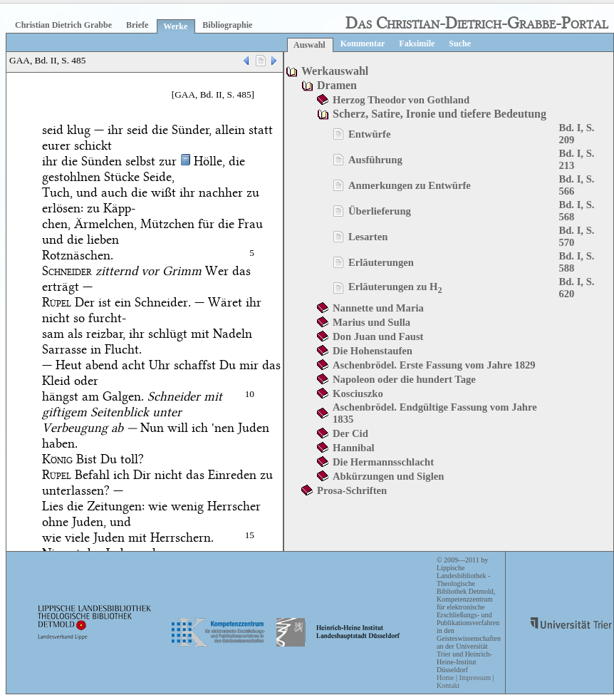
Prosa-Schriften (352, 490)
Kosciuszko (358, 393)
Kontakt (448, 685)
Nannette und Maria (378, 308)
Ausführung (375, 160)
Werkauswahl (335, 71)
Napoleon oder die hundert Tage (404, 379)
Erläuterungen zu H (395, 287)
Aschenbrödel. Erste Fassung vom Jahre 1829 (434, 365)
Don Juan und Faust (378, 336)
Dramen (337, 85)
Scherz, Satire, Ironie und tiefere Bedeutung (439, 114)
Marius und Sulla (371, 322)
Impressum (474, 678)
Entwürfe (369, 134)
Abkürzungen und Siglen (388, 476)
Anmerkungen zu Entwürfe (410, 185)
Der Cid (350, 433)
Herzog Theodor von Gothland (401, 100)
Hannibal (354, 448)
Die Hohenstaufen (373, 351)
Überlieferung (380, 211)
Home (445, 678)
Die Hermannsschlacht (383, 462)
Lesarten (368, 237)
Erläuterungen (381, 262)
